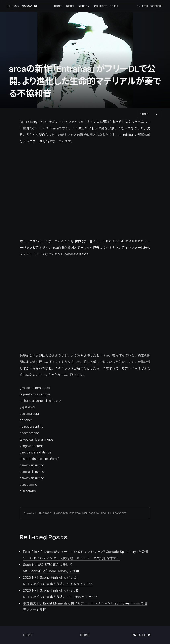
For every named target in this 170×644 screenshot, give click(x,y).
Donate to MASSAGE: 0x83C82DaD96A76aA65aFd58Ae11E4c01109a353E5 (75, 513)
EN (116, 6)
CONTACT (101, 6)
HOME (58, 6)
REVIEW (84, 6)
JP (112, 6)
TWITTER (143, 6)
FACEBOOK (156, 6)
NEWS (70, 6)
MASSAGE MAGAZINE (22, 6)
